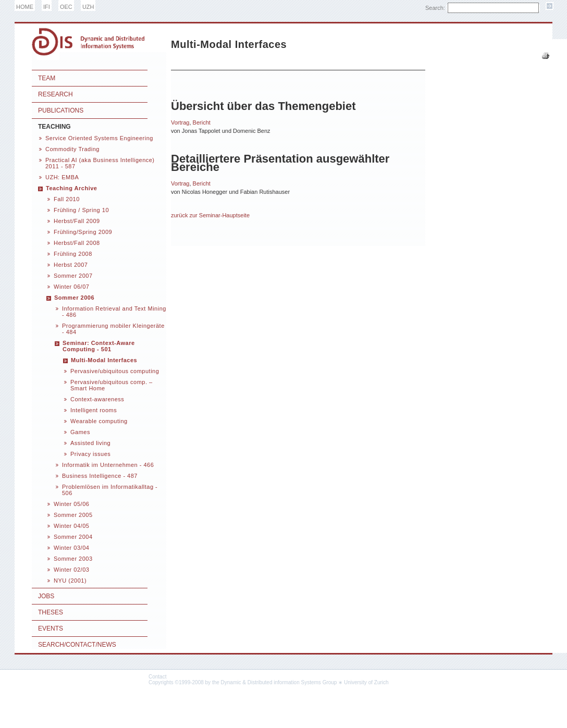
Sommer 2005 (73, 515)
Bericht (202, 122)
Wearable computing (99, 421)
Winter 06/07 (71, 287)
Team (47, 78)
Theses (51, 612)
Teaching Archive (71, 188)
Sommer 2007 (73, 276)
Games (80, 432)
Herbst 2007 (71, 265)
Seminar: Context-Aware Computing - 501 (99, 346)
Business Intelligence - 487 (100, 476)
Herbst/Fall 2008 (77, 243)
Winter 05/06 (71, 504)
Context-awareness (97, 399)
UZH (88, 7)
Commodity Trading (72, 149)
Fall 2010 (67, 199)
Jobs (46, 596)
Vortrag (180, 122)
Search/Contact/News (77, 645)
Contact (157, 677)
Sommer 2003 (73, 559)
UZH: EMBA (62, 177)
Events (51, 628)
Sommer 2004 (73, 537)
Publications (61, 110)
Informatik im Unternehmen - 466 (108, 465)
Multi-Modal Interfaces (104, 360)
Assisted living (90, 443)
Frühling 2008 (73, 254)
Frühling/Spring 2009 (83, 232)
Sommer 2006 (74, 298)
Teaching (54, 127)
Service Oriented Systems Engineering (99, 138)
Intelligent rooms (94, 410)
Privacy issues (90, 454)
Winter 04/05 (71, 526)
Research (56, 94)
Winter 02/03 (71, 570)
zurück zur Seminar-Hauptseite (210, 215)
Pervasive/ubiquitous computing (115, 371)
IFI (47, 7)
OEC (66, 7)
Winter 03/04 (71, 548)
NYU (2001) (70, 581)
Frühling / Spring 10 (81, 210)
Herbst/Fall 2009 (77, 221)
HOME (25, 7)
